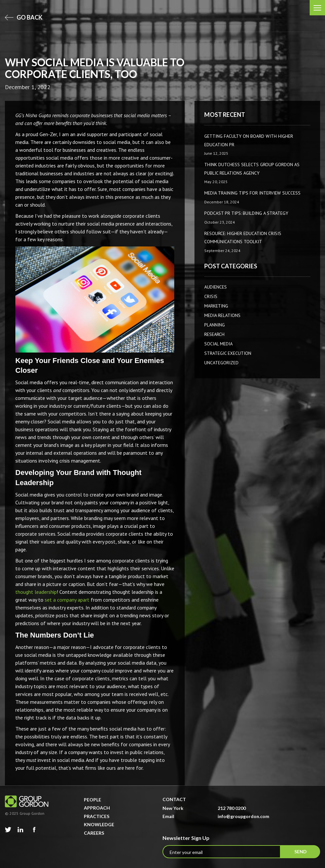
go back (24, 17)
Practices (97, 816)
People (93, 800)
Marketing (216, 306)
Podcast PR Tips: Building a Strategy (246, 213)
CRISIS (211, 296)
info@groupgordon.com (243, 816)
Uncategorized (221, 363)
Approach (97, 808)
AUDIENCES (216, 287)
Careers (94, 833)
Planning (215, 325)
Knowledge (99, 824)
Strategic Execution (228, 353)
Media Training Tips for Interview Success (252, 193)
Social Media (218, 344)
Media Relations (222, 315)
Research (214, 334)
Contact (174, 799)
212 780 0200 (232, 808)
